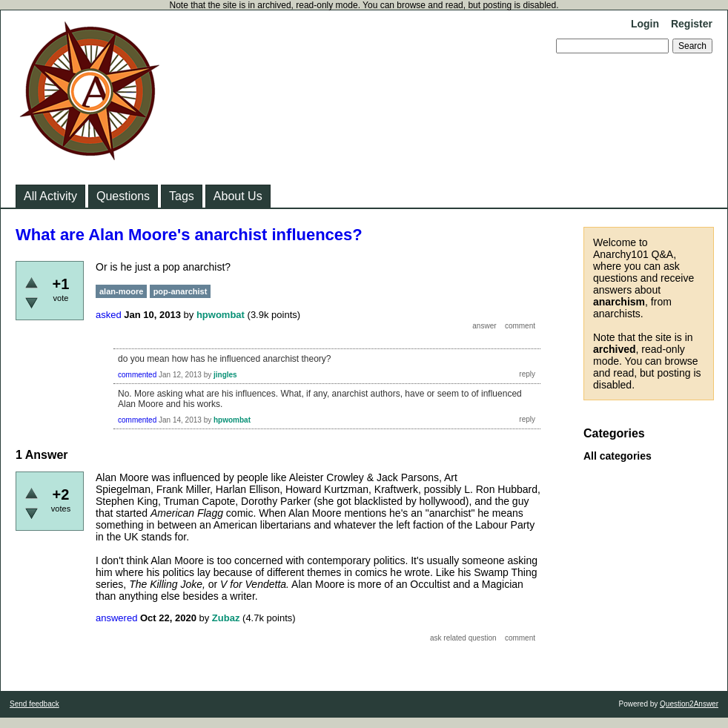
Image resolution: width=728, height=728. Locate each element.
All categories (618, 456)
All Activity (50, 196)
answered (116, 618)
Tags (182, 196)
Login (645, 24)
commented (137, 375)
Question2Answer (689, 704)
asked (109, 315)
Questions (123, 196)
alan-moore (121, 291)
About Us (238, 196)
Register (692, 24)
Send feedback (34, 704)
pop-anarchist (181, 291)
